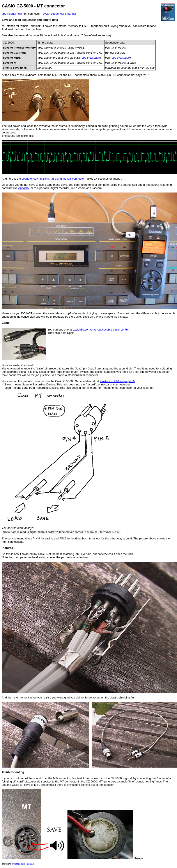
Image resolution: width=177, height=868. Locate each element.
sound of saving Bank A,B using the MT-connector (53, 179)
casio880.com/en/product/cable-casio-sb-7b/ (100, 330)
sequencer (58, 14)
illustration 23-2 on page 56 (118, 381)
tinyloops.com (19, 864)
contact (31, 864)
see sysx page (91, 58)
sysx (46, 14)
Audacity (24, 188)
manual (71, 14)
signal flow (15, 14)
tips (4, 14)
